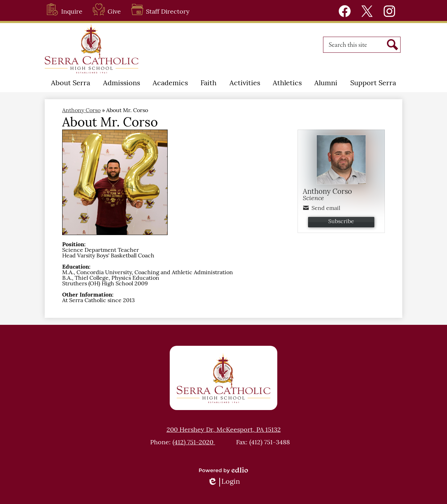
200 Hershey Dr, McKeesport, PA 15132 (224, 430)
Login (224, 482)
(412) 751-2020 (194, 443)
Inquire (64, 9)
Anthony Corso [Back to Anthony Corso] (81, 111)
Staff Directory (160, 9)
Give (107, 9)
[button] (71, 83)
